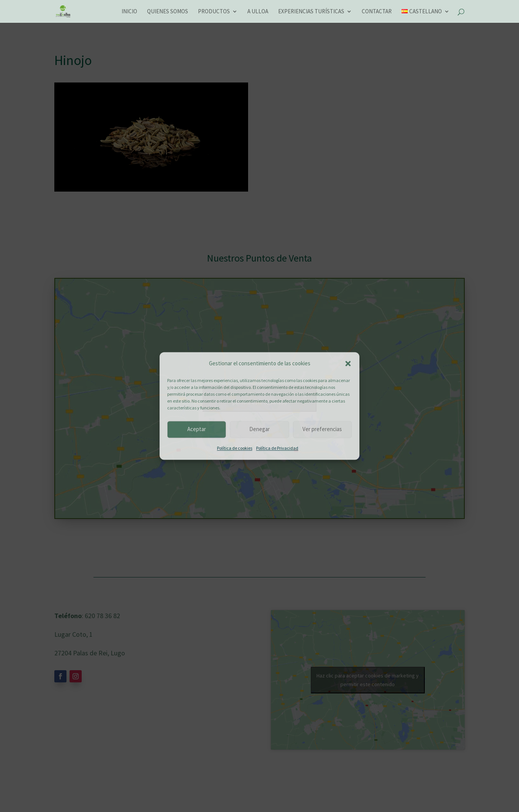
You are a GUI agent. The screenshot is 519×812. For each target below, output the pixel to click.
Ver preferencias (322, 429)
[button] (348, 364)
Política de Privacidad (277, 448)
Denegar (259, 429)
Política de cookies (235, 448)
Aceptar (197, 429)
